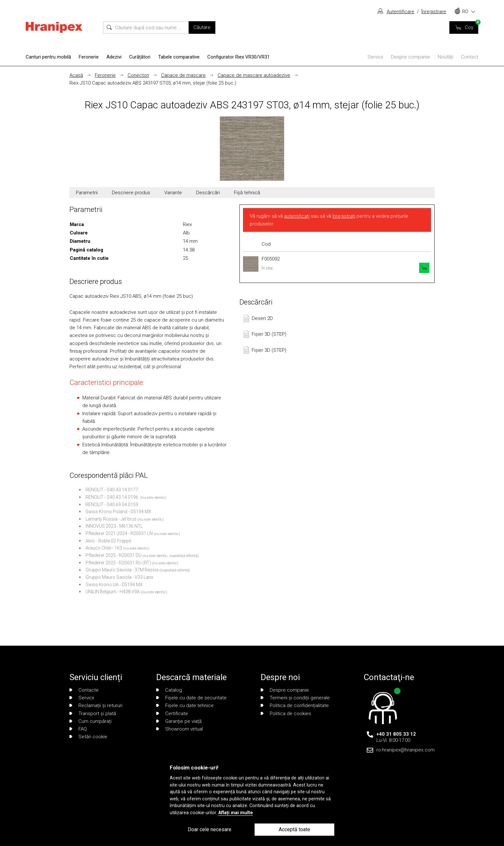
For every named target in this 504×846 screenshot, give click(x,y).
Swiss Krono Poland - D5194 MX (118, 512)
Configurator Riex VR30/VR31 (239, 57)
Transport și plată (93, 714)
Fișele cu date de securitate (191, 698)
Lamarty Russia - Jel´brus (111, 519)
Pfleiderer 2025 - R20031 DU (113, 555)
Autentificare (401, 12)
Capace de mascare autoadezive (254, 75)
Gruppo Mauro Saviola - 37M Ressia (122, 570)
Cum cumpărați (90, 721)
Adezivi (114, 57)
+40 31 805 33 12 (396, 734)
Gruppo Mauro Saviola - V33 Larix (119, 577)
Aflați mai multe (236, 813)
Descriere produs (131, 193)
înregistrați (344, 216)
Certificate (172, 714)
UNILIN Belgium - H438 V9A (113, 592)
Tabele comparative (179, 57)
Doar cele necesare (210, 829)
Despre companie (410, 57)
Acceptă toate (294, 829)
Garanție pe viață (179, 721)
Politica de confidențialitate (295, 705)
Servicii (375, 57)
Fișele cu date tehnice (185, 705)
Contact (470, 57)
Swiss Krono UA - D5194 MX (114, 585)
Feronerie (89, 57)
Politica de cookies (286, 714)
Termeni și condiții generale (295, 698)
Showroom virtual (180, 729)
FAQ (78, 729)
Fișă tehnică (247, 193)
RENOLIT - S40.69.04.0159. (112, 505)
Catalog (169, 690)
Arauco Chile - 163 (104, 548)
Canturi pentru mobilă (48, 57)
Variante (173, 193)
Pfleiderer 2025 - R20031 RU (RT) (118, 563)
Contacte (84, 690)
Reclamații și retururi (96, 705)
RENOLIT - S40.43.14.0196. (112, 497)
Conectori (138, 75)
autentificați (297, 216)
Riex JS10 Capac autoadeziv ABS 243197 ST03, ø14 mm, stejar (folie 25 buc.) (153, 83)
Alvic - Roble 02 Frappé (108, 541)
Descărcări (208, 193)
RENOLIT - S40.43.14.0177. (112, 490)
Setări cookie (88, 737)
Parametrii (87, 193)
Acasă (76, 75)
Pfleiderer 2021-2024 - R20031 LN (119, 533)
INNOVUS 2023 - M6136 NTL (114, 526)
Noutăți (446, 57)
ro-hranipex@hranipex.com (405, 750)
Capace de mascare (183, 75)
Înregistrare (434, 12)
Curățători (140, 57)
